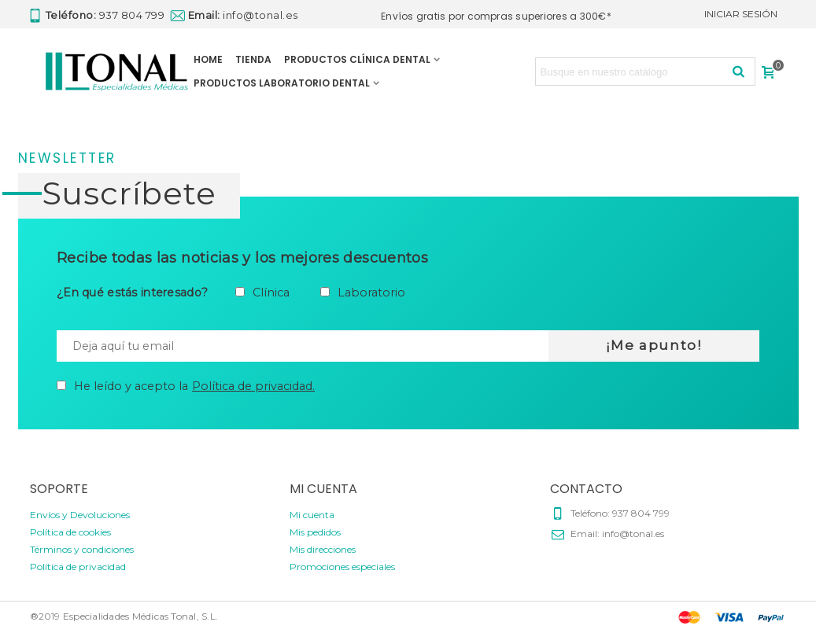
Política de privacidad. (253, 386)
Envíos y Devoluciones (80, 515)
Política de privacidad (78, 567)
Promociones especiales (342, 567)
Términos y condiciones (82, 549)
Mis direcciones (323, 549)
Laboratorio (371, 293)
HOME (208, 59)
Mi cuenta (312, 515)
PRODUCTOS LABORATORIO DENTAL (282, 83)
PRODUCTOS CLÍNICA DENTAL (357, 59)
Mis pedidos (315, 532)
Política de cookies (70, 532)
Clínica (271, 293)
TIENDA (253, 59)
